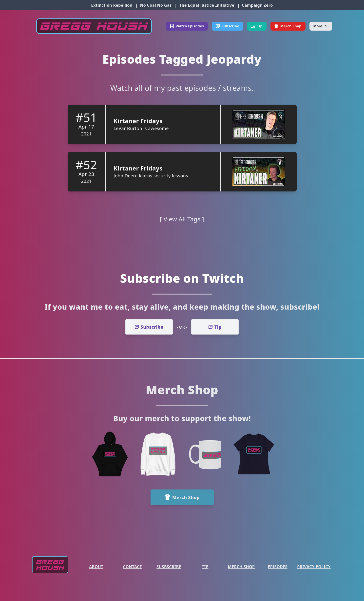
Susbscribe (169, 567)
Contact (133, 567)
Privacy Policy (314, 567)
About (96, 567)
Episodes (278, 567)
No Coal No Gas (156, 5)
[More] (321, 26)
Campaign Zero (257, 5)
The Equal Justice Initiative (207, 5)
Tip (205, 567)
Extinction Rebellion (112, 5)
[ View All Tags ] (182, 219)
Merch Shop (241, 567)
